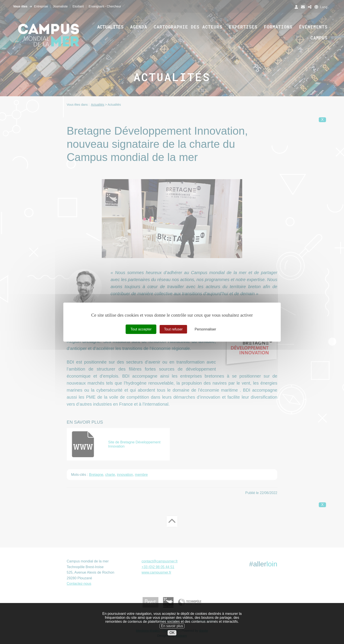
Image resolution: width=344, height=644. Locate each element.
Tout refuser (173, 329)
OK (172, 641)
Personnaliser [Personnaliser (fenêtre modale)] (205, 329)
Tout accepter (141, 329)
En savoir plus (172, 634)
